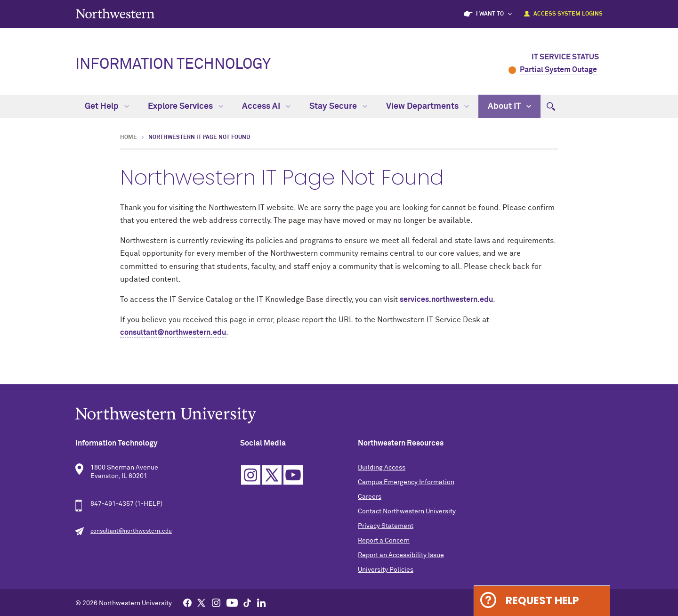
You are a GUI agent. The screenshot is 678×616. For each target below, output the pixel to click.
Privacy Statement (386, 526)
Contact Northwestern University (407, 511)
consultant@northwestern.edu (173, 332)
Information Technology (173, 65)
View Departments (428, 106)
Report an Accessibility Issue (401, 555)
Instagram (251, 475)
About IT (509, 106)
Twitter (272, 475)
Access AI (266, 106)
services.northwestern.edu (446, 300)
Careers (370, 497)
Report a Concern (384, 541)
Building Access (382, 468)
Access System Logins (568, 14)
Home (129, 138)
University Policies (386, 570)
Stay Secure (338, 106)
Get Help (107, 106)
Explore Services (186, 106)
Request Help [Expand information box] (542, 601)
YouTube (293, 475)
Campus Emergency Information (406, 482)
